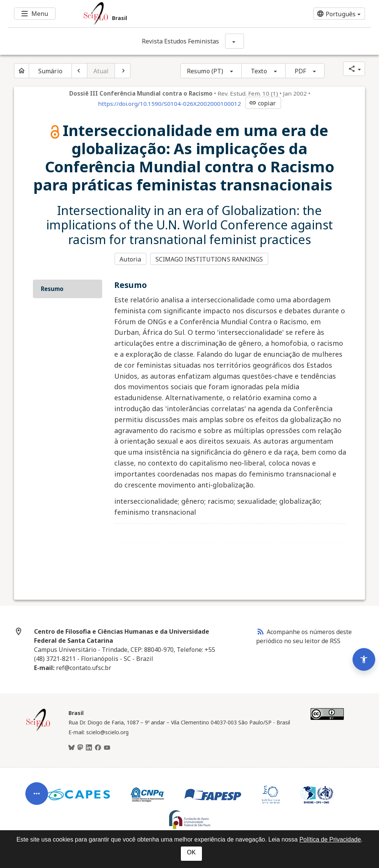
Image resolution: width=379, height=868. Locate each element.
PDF (300, 71)
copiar (263, 103)
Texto (259, 71)
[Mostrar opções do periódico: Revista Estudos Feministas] (235, 41)
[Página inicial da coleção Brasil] (38, 730)
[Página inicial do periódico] (22, 71)
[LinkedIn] (89, 748)
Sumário (50, 71)
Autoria (130, 259)
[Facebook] (98, 748)
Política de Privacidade (330, 839)
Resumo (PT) (205, 71)
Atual (101, 71)
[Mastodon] (80, 748)
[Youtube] (107, 748)
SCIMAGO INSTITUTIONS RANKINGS (209, 259)
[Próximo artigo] (123, 71)
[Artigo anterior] (79, 71)
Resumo (52, 289)
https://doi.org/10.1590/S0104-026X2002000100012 (169, 104)
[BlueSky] (71, 748)
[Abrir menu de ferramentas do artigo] (37, 798)
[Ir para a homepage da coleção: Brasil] (159, 14)
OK (191, 852)
